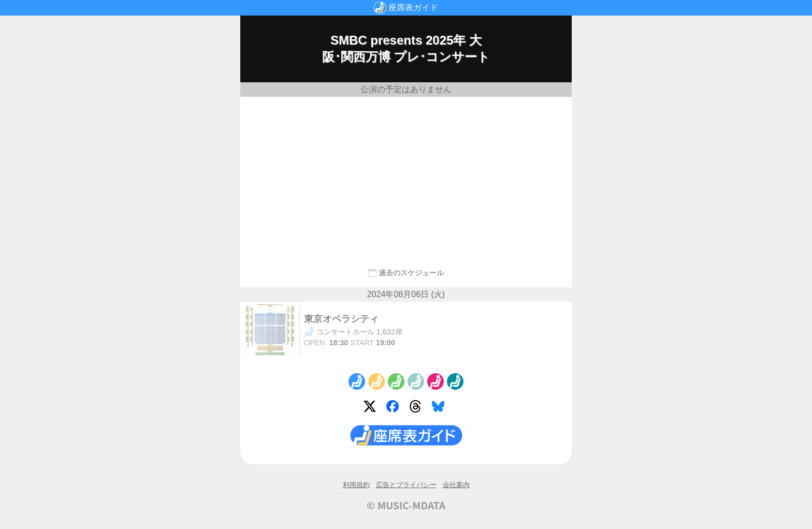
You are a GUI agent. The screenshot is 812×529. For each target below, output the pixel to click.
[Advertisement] (406, 178)
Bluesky (440, 408)
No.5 (436, 381)
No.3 (396, 381)
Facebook (395, 408)
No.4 (416, 381)
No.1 (357, 381)
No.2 (376, 381)
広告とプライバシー (406, 485)
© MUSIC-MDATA (406, 505)
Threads (417, 408)
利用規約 (356, 485)
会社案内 (456, 485)
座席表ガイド (413, 8)
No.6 (455, 381)
